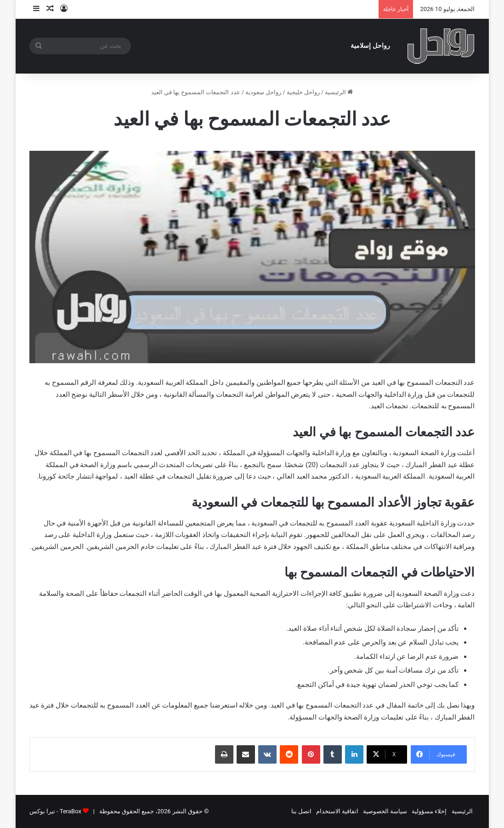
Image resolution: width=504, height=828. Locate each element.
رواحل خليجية (303, 92)
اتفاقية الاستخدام (337, 811)
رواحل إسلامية (370, 46)
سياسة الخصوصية (385, 811)
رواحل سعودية (263, 92)
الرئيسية (339, 92)
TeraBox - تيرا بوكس (55, 811)
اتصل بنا (301, 811)
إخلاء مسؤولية (429, 811)
